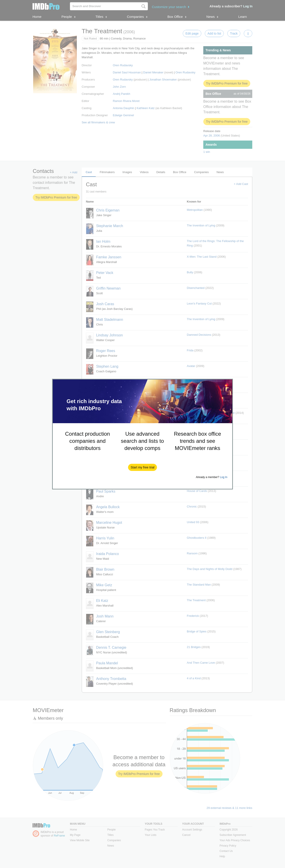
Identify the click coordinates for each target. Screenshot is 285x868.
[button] (143, 467)
